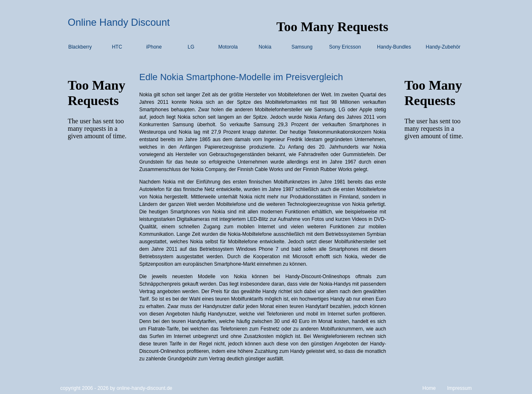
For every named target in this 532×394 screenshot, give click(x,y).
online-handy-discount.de (144, 388)
